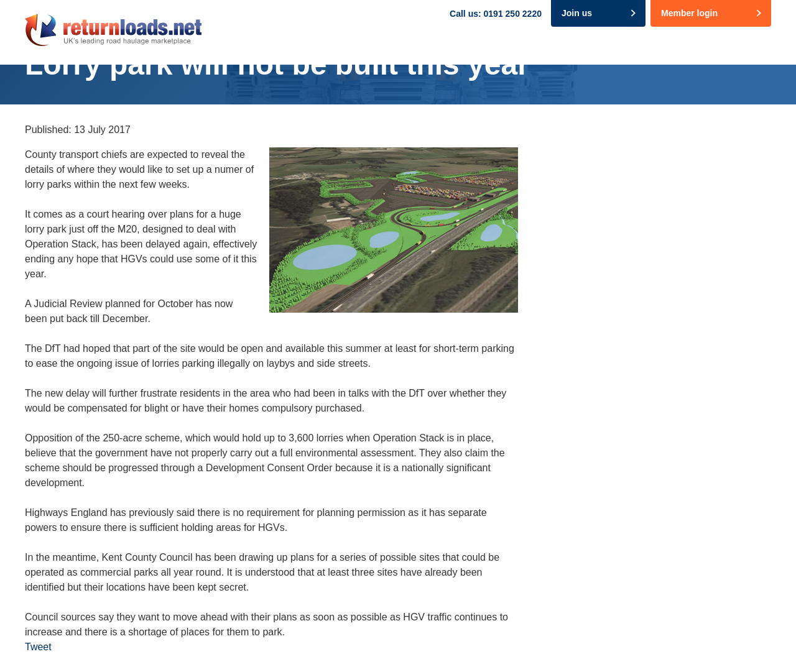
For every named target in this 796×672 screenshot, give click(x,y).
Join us (577, 13)
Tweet (38, 647)
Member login (689, 13)
